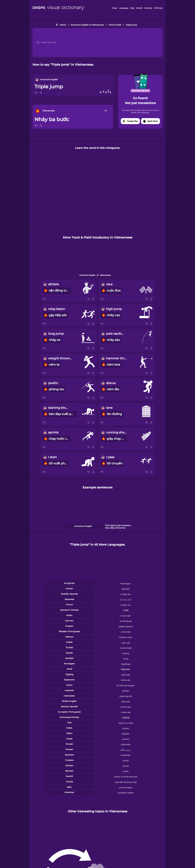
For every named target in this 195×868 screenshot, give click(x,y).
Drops (115, 8)
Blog (132, 8)
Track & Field (115, 25)
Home (63, 25)
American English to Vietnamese (87, 25)
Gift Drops (158, 8)
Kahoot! (139, 8)
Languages (124, 8)
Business (148, 8)
